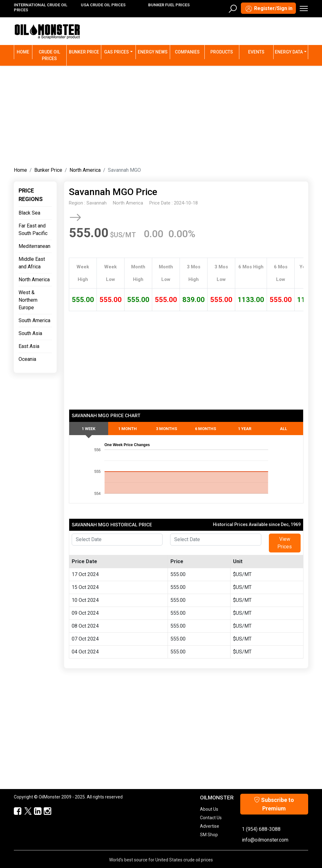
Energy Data (289, 52)
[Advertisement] (161, 115)
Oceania (27, 359)
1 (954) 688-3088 (261, 829)
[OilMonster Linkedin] (35, 811)
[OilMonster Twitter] (25, 811)
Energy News (153, 52)
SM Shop (209, 835)
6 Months (205, 429)
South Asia (30, 333)
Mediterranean (34, 246)
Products (222, 52)
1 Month (128, 429)
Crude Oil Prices (49, 55)
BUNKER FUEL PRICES (169, 5)
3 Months (167, 429)
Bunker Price (84, 52)
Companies (187, 52)
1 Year (245, 429)
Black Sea (29, 213)
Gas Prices (117, 52)
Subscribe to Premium (274, 804)
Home (24, 51)
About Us (209, 809)
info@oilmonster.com (265, 840)
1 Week (89, 429)
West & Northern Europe (28, 300)
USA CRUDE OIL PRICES (103, 5)
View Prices (285, 543)
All (283, 429)
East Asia (29, 346)
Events (256, 52)
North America (85, 170)
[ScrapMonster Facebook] (15, 811)
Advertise (210, 826)
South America (34, 320)
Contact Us (211, 818)
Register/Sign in (268, 9)
